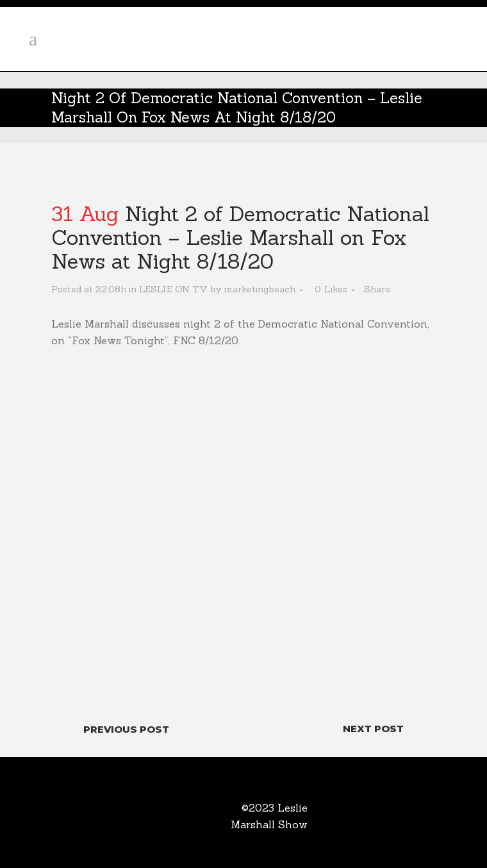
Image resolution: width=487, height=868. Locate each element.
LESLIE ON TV (173, 289)
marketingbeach (260, 289)
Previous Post (126, 729)
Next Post (373, 729)
